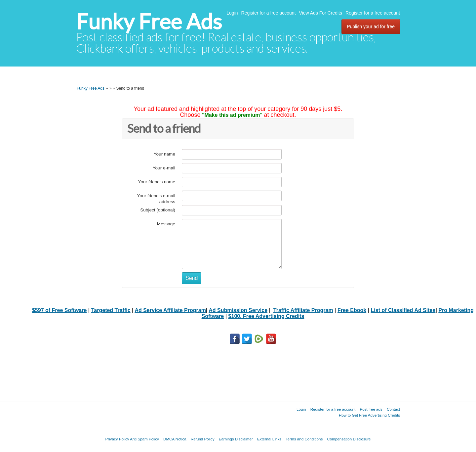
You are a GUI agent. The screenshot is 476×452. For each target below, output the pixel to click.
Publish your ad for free (371, 26)
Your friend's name (157, 182)
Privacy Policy (117, 439)
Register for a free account (269, 13)
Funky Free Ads (149, 22)
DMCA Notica (175, 439)
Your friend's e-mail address (156, 199)
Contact (393, 409)
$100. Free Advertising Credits (266, 316)
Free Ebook (352, 310)
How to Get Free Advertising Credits (369, 415)
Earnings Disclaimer (236, 439)
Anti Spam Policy (144, 439)
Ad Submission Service (238, 310)
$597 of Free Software (59, 310)
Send (192, 278)
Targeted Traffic (111, 310)
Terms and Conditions (304, 439)
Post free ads (371, 409)
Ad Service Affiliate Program (170, 310)
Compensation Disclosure (349, 439)
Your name (164, 154)
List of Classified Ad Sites (403, 310)
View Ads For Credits (321, 13)
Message (166, 224)
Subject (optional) (158, 210)
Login (232, 13)
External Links (269, 439)
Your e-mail (164, 168)
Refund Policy (203, 439)
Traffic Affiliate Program (303, 310)
